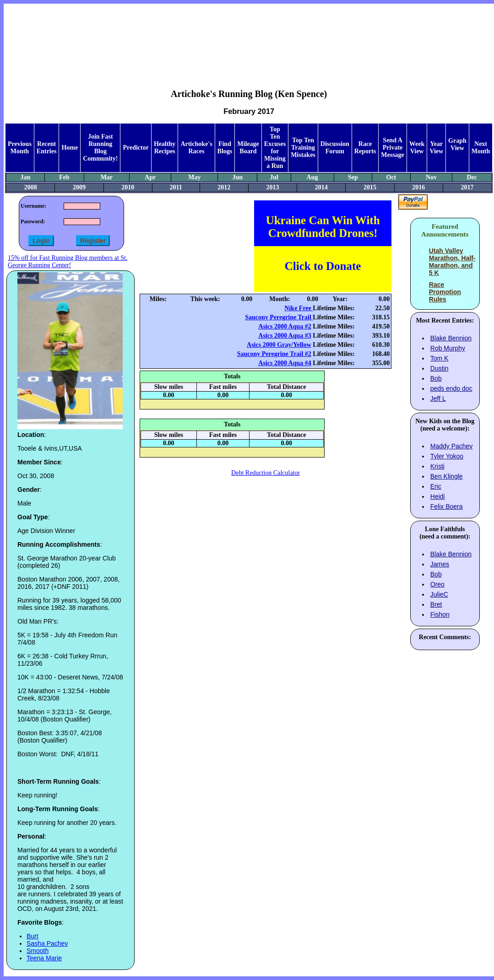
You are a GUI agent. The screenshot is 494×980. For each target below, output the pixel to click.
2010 (128, 187)
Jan (25, 177)
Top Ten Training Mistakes (303, 148)
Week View (417, 148)
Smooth (38, 951)
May (194, 177)
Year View (436, 148)
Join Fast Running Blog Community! (100, 148)
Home (70, 148)
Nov (431, 177)
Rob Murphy (448, 348)
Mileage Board (248, 148)
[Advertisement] (249, 39)
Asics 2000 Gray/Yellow (279, 345)
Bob (436, 378)
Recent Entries (47, 148)
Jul (274, 177)
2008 (31, 187)
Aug (312, 177)
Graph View (457, 144)
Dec (472, 177)
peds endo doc (451, 388)
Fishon (440, 614)
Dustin (440, 368)
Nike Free (299, 308)
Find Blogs (225, 148)
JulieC (439, 594)
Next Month (481, 148)
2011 (176, 187)
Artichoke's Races (196, 148)
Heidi (438, 496)
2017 (467, 187)
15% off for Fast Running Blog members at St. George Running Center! (68, 261)
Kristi (437, 466)
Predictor (136, 148)
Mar (107, 177)
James (440, 564)
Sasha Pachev (47, 943)
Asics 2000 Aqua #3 (285, 336)
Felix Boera (447, 506)
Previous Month (20, 148)
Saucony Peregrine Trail (279, 317)
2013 (272, 187)
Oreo (437, 584)
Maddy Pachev (452, 446)
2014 (321, 187)
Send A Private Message (393, 148)
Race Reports (365, 148)
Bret (436, 604)
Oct (391, 177)
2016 (418, 187)
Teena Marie (44, 958)
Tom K (440, 358)
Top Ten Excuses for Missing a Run (275, 148)
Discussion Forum (335, 148)
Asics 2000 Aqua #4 (285, 363)
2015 (370, 187)
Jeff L (438, 398)
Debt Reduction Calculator (266, 473)
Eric (436, 486)
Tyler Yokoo (447, 456)
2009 (79, 187)
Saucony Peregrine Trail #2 (274, 354)
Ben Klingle (447, 476)
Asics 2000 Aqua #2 (285, 326)
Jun (238, 177)
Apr (150, 177)
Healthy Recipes (165, 148)
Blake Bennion (451, 338)
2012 (224, 187)
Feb (64, 177)
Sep (353, 177)
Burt (33, 936)
